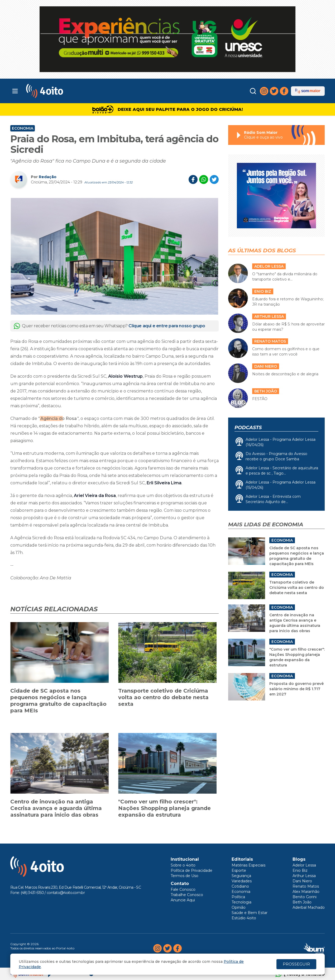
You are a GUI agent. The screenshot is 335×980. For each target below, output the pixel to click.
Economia (23, 128)
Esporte (239, 870)
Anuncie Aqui (183, 900)
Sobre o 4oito (183, 865)
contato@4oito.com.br (66, 893)
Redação (48, 177)
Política (238, 897)
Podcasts (248, 428)
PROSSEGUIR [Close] (296, 964)
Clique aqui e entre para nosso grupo (167, 326)
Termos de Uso (185, 876)
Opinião (239, 907)
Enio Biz (300, 870)
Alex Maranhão (306, 892)
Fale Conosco (183, 889)
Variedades (242, 881)
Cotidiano (240, 886)
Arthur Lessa (304, 876)
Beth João (302, 902)
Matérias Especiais (248, 865)
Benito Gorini (305, 897)
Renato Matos (306, 886)
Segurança (241, 876)
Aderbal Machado (309, 907)
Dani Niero (302, 881)
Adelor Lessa (304, 865)
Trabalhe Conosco (187, 895)
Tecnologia (241, 902)
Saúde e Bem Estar (250, 913)
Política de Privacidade (192, 870)
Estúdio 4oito (244, 918)
